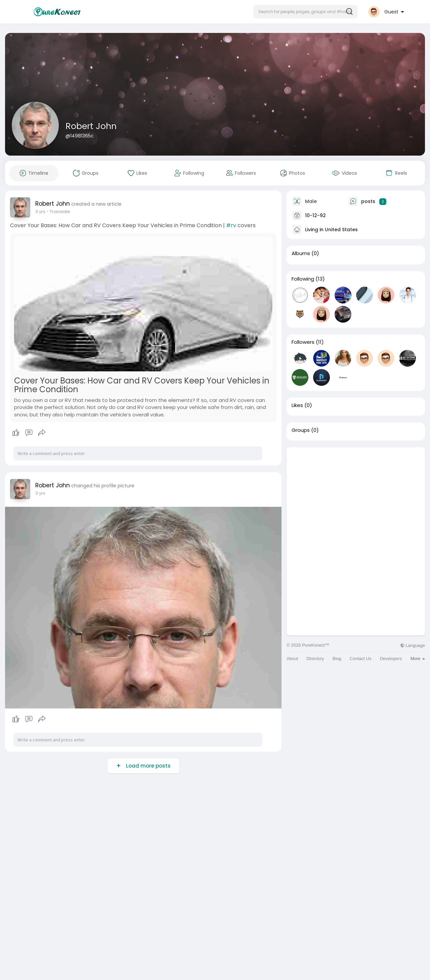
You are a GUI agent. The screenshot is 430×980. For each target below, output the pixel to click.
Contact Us (360, 659)
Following (303, 279)
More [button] (418, 659)
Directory (315, 659)
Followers (303, 342)
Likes (297, 405)
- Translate (58, 212)
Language (413, 645)
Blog (337, 659)
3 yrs (40, 212)
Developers (391, 659)
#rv (231, 225)
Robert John (91, 126)
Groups (301, 430)
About (292, 659)
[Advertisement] (356, 494)
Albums (301, 253)
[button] (305, 12)
